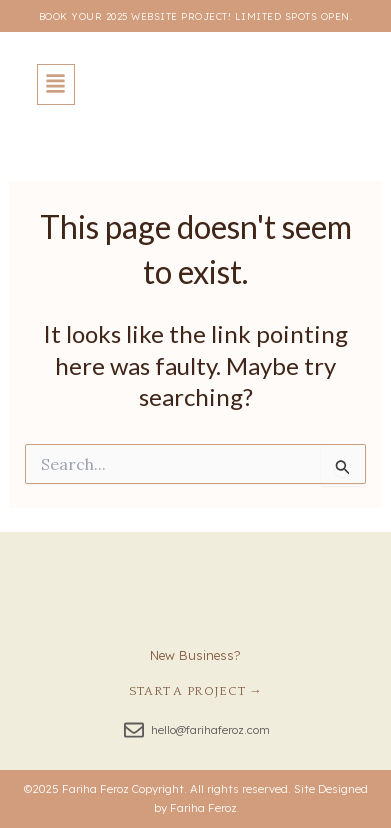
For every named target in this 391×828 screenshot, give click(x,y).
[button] (56, 84)
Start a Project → (196, 691)
